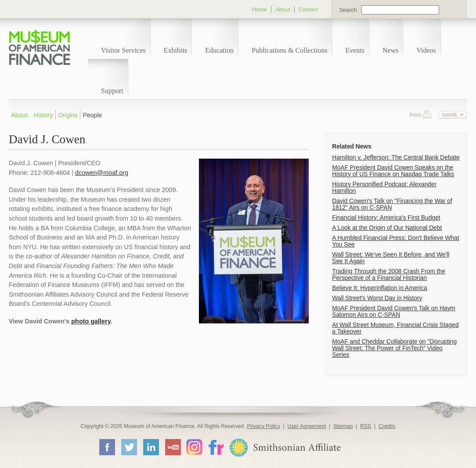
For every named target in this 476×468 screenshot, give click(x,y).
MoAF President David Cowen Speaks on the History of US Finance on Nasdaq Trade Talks (393, 171)
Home (260, 9)
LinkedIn (151, 447)
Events (355, 50)
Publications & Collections (289, 50)
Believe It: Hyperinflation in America (379, 288)
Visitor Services (123, 50)
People (93, 115)
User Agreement (307, 426)
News (390, 50)
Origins (68, 115)
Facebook (107, 447)
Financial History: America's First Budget (386, 218)
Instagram (194, 447)
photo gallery (91, 321)
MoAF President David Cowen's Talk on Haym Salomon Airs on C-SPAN (394, 312)
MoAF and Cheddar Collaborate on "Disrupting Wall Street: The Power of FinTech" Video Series (394, 348)
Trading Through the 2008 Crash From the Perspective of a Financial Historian (389, 275)
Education (219, 50)
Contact (308, 9)
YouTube (173, 447)
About (283, 9)
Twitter (129, 447)
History (43, 115)
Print (427, 114)
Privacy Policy (263, 426)
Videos (426, 50)
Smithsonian (285, 448)
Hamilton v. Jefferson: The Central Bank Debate (396, 158)
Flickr (216, 447)
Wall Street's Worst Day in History (377, 298)
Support (112, 91)
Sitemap (343, 426)
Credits (387, 426)
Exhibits (175, 50)
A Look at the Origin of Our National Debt (387, 228)
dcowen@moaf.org (102, 173)
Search (348, 10)
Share (449, 115)
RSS (366, 426)
